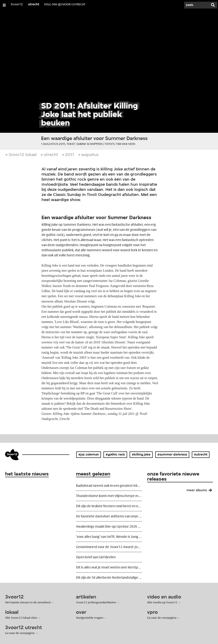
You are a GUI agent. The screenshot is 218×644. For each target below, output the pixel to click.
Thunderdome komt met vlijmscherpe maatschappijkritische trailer (109, 496)
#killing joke (141, 455)
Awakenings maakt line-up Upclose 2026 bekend (109, 526)
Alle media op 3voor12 (162, 602)
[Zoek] (196, 5)
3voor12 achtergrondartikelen (96, 602)
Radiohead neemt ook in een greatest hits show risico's (109, 486)
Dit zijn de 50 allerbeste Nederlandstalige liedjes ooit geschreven (109, 578)
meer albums (201, 491)
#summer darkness (172, 455)
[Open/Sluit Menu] (4, 5)
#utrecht (201, 455)
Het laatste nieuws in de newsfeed (28, 602)
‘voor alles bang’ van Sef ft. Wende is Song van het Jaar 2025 (109, 537)
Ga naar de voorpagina (162, 618)
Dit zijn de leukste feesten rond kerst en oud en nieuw (109, 506)
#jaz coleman (89, 455)
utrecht (34, 4)
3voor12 (17, 4)
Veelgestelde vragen (90, 618)
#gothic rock (115, 455)
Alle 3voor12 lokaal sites (21, 618)
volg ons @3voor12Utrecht (65, 4)
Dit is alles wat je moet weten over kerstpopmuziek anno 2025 (109, 567)
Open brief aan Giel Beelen (96, 557)
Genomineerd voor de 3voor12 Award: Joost (109, 547)
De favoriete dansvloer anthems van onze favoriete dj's (109, 516)
